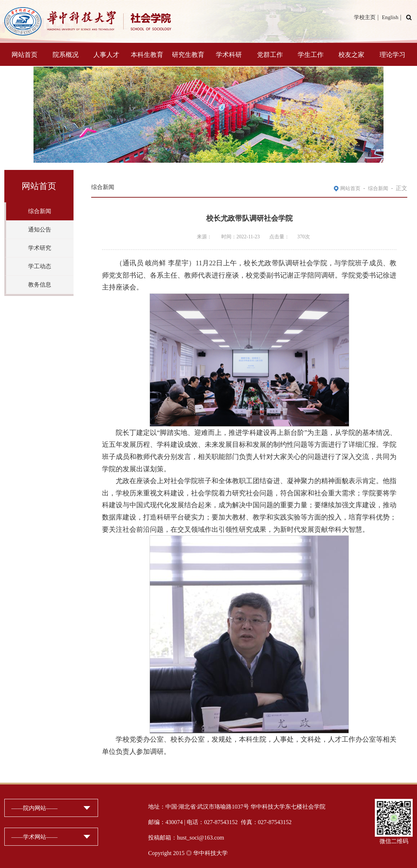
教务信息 (40, 285)
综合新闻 (40, 211)
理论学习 (392, 55)
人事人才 (106, 55)
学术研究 (40, 248)
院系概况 (66, 55)
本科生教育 (147, 55)
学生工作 (311, 55)
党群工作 (270, 55)
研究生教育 (188, 55)
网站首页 (25, 55)
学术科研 (229, 55)
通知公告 (40, 230)
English (390, 17)
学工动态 (40, 266)
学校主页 (365, 17)
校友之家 (351, 55)
